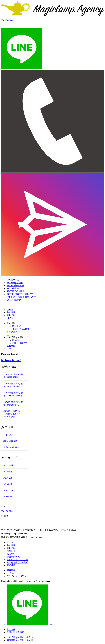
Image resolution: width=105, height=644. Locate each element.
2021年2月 (8, 478)
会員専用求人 (13, 557)
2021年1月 (8, 484)
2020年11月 (8, 497)
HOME (13, 280)
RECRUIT (16, 291)
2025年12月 (8, 465)
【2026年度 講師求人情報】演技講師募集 (13, 403)
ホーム (10, 542)
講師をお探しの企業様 (17, 562)
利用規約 (11, 570)
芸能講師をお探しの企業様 (20, 640)
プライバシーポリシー (17, 576)
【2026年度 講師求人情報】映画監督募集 (13, 376)
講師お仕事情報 (10, 441)
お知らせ (11, 551)
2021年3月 (8, 472)
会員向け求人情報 (21, 329)
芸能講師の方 (13, 332)
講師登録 (11, 346)
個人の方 (16, 340)
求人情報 (16, 326)
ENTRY (14, 300)
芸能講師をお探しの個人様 (20, 637)
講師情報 (11, 315)
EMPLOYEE (21, 297)
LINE (9, 349)
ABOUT (15, 283)
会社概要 (11, 312)
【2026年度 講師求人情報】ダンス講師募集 (13, 385)
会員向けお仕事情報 (12, 447)
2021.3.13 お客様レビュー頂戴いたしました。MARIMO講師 (14, 414)
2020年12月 (8, 491)
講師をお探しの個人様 (17, 560)
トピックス (8, 435)
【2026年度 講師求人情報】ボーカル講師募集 (13, 394)
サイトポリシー (14, 573)
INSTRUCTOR (20, 294)
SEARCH (15, 285)
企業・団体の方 (20, 343)
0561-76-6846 (7, 511)
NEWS (14, 288)
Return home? (11, 360)
